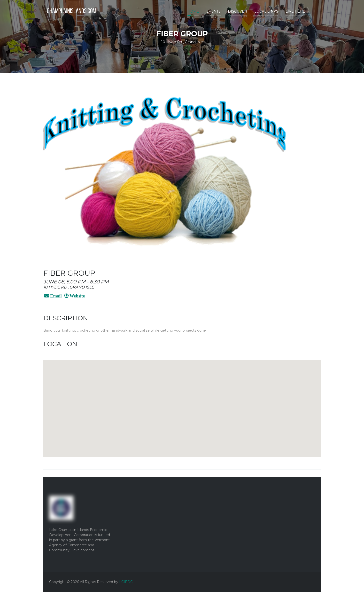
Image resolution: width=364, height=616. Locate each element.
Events (213, 11)
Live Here (295, 11)
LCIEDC (126, 582)
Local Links (266, 11)
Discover (237, 11)
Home (193, 11)
